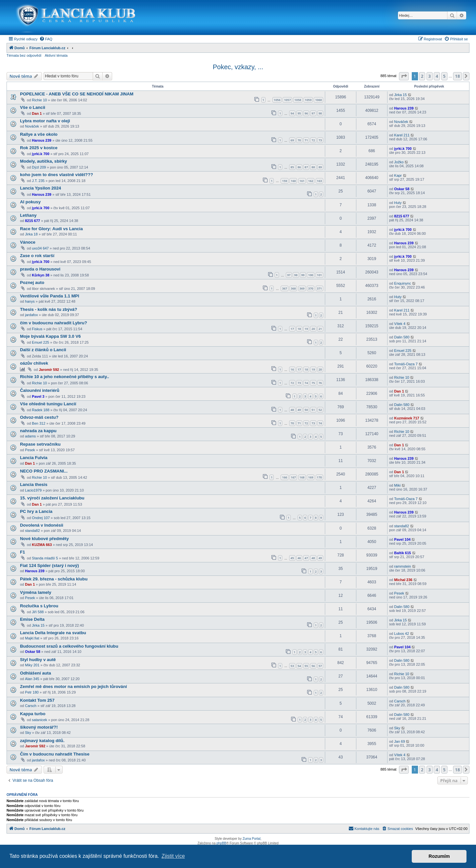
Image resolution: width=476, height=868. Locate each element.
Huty (398, 203)
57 (320, 666)
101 (319, 275)
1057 (287, 100)
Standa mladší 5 (45, 558)
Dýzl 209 (39, 167)
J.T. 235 (38, 181)
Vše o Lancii (33, 107)
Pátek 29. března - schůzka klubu (54, 579)
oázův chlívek (34, 363)
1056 (277, 100)
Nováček (32, 126)
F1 (22, 552)
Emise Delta (32, 619)
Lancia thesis (34, 484)
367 (284, 288)
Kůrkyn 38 (40, 275)
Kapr (398, 175)
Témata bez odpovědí (24, 55)
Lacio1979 (33, 490)
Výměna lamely (36, 592)
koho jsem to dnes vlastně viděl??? (57, 175)
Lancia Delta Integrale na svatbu (53, 633)
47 (306, 558)
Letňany (28, 215)
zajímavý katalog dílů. (42, 741)
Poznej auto (32, 283)
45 (292, 558)
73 (320, 140)
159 (284, 181)
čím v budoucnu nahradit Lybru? (54, 323)
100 (311, 275)
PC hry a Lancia (36, 511)
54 (299, 666)
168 (302, 477)
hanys (30, 301)
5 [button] (444, 76)
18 (299, 329)
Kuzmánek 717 (407, 418)
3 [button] (430, 76)
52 (320, 410)
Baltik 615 (402, 553)
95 (299, 113)
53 (292, 666)
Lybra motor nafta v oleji (45, 121)
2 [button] (422, 76)
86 (299, 167)
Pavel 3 (38, 396)
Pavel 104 (402, 539)
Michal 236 (403, 580)
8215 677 (32, 221)
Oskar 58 (402, 189)
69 (292, 140)
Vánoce (28, 242)
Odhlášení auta (36, 673)
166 (284, 477)
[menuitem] (46, 39)
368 (293, 288)
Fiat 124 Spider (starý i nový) (50, 565)
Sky (28, 733)
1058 (298, 100)
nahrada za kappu (38, 431)
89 (320, 167)
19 (306, 329)
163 (319, 181)
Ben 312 (39, 423)
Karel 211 (402, 135)
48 (292, 410)
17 (292, 329)
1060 (318, 100)
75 (313, 383)
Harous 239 (404, 108)
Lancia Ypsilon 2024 (40, 188)
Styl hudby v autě (38, 660)
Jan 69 (399, 741)
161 (302, 181)
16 (292, 369)
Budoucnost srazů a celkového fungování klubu (69, 646)
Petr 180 (32, 692)
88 (313, 167)
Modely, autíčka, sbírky (43, 161)
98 (320, 113)
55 (306, 666)
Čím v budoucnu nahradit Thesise (55, 754)
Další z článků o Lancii (43, 350)
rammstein (402, 566)
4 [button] (437, 76)
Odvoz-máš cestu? (39, 417)
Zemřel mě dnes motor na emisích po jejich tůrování (73, 686)
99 (303, 275)
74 (306, 383)
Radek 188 (40, 410)
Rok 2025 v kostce (39, 148)
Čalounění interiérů (40, 390)
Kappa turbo (33, 714)
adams (30, 436)
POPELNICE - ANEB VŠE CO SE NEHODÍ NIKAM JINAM (77, 94)
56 (313, 666)
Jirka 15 (400, 95)
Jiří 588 (38, 612)
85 (292, 167)
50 (306, 410)
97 (313, 113)
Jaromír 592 (49, 370)
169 (311, 477)
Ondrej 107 (41, 518)
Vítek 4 (400, 324)
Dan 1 (37, 113)
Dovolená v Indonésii (42, 525)
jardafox (31, 315)
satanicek (39, 720)
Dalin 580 (402, 337)
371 (319, 288)
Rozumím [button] (439, 856)
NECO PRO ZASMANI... (44, 471)
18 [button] (457, 76)
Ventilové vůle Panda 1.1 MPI (50, 296)
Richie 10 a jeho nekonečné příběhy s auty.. (65, 377)
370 (311, 288)
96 (306, 113)
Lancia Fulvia (34, 458)
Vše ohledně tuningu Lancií (48, 404)
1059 (308, 100)
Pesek (30, 450)
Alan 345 (32, 679)
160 (293, 181)
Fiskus (37, 329)
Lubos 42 (401, 634)
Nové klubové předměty (44, 539)
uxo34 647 (40, 248)
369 (302, 288)
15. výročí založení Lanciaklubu (52, 498)
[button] (404, 76)
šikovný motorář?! (39, 727)
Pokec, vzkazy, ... (238, 67)
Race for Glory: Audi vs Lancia (51, 229)
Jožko (399, 162)
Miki (397, 485)
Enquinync (402, 283)
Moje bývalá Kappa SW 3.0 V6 (50, 336)
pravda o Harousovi (40, 269)
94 (292, 113)
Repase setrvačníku (40, 444)
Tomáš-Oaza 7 (406, 364)
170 (319, 477)
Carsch (31, 706)
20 (313, 329)
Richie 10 (39, 100)
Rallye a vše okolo (39, 134)
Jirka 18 (31, 234)
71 (306, 140)
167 (293, 477)
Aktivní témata (56, 55)
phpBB (221, 843)
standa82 (32, 531)
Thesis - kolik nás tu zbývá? (49, 309)
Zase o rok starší (37, 256)
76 (320, 383)
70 (299, 140)
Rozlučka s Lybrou (39, 606)
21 (320, 329)
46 (299, 558)
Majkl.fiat (32, 638)
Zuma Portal (251, 839)
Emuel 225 (40, 342)
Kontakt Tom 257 (37, 700)
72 (313, 140)
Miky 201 (32, 665)
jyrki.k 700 (40, 154)
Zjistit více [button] (173, 856)
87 (306, 167)
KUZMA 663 (42, 545)
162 (311, 181)
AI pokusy (30, 202)
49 (299, 410)
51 (313, 410)
